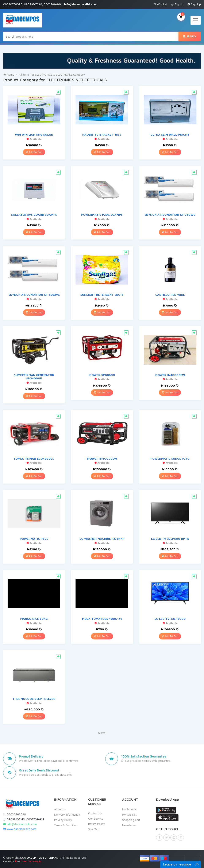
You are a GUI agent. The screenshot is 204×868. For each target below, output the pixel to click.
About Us (60, 809)
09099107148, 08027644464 (24, 819)
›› (103, 733)
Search (190, 36)
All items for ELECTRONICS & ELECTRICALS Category (52, 75)
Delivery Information (67, 815)
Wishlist (160, 4)
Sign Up (194, 4)
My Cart (181, 16)
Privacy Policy (63, 820)
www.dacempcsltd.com (20, 829)
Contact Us (95, 813)
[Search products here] (91, 36)
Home (9, 75)
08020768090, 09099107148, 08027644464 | (50, 4)
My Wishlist (129, 815)
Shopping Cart (131, 820)
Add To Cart (34, 152)
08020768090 (15, 814)
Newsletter (129, 825)
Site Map (94, 829)
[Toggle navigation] (196, 20)
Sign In (177, 4)
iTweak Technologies (31, 861)
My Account (129, 809)
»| (105, 733)
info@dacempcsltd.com (20, 824)
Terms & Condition (66, 825)
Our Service (96, 819)
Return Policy (97, 824)
